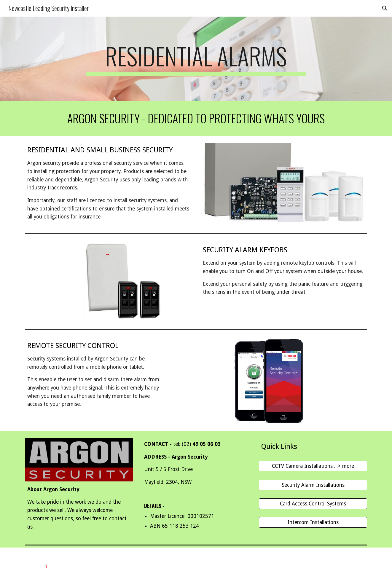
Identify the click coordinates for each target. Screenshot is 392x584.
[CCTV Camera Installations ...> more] (313, 466)
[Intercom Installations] (313, 522)
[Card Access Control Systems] (313, 504)
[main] (196, 59)
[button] (385, 8)
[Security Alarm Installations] (313, 485)
